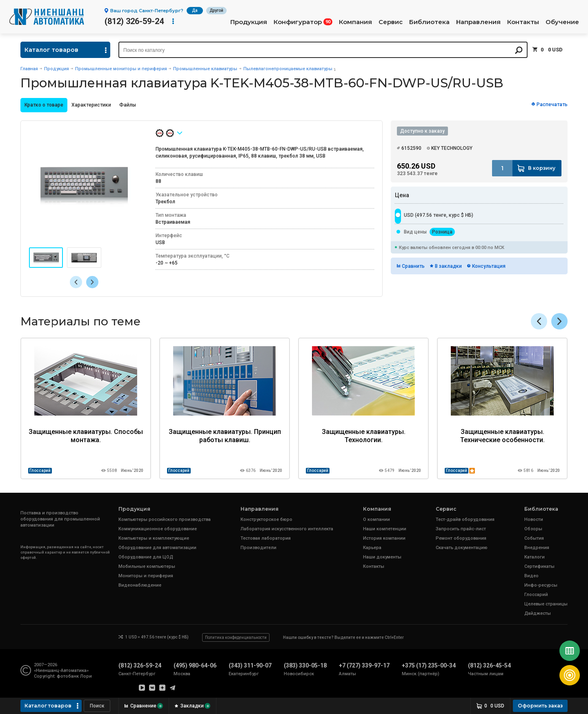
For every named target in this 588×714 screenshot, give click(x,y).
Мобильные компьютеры (147, 566)
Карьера (372, 548)
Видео (531, 576)
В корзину (542, 168)
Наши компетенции (385, 529)
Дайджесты (538, 613)
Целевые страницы (546, 604)
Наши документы (382, 557)
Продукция (249, 22)
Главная (29, 69)
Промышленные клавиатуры (205, 69)
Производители (258, 548)
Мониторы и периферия (146, 576)
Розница (442, 232)
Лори (86, 676)
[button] (92, 282)
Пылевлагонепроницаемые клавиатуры (288, 69)
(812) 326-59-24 (134, 21)
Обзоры (533, 529)
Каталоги (535, 557)
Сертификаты (539, 566)
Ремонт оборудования (461, 538)
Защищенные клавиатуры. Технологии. (364, 436)
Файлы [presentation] (128, 105)
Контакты (523, 22)
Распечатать (552, 105)
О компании (376, 519)
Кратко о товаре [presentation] (44, 105)
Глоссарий (40, 470)
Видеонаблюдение (140, 585)
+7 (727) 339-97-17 (364, 665)
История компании (384, 538)
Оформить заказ (540, 706)
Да (195, 10)
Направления (478, 22)
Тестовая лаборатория (266, 538)
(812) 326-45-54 (489, 665)
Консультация (489, 266)
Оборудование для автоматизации (157, 548)
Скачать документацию (462, 548)
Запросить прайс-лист (461, 529)
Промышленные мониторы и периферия (121, 69)
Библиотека (429, 22)
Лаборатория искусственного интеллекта (287, 529)
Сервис (391, 22)
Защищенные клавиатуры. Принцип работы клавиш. (225, 436)
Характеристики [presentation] (91, 105)
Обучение (562, 22)
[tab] (44, 105)
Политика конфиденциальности (236, 637)
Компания (355, 22)
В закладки (448, 266)
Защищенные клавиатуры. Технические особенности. (502, 436)
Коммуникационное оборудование (158, 529)
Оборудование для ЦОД (146, 557)
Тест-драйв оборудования (465, 519)
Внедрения (537, 548)
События (534, 538)
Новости (534, 519)
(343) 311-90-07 (250, 665)
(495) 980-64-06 (195, 665)
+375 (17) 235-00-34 (429, 665)
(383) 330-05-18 (305, 665)
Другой (216, 10)
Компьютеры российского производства (165, 519)
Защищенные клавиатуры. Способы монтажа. (86, 436)
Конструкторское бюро (266, 519)
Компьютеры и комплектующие (154, 538)
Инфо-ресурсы (541, 585)
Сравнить (413, 266)
